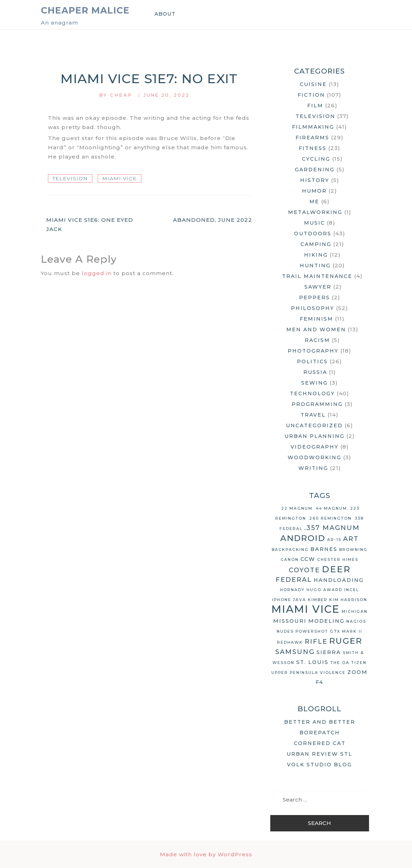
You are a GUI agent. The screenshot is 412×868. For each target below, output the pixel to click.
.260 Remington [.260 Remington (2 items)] (330, 518)
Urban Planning (315, 436)
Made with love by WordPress (206, 854)
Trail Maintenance (317, 276)
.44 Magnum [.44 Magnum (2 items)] (331, 508)
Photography (313, 351)
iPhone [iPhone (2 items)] (282, 600)
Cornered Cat (320, 743)
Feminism (316, 319)
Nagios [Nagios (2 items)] (356, 621)
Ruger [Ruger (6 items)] (346, 641)
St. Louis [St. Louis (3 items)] (312, 662)
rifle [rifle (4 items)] (316, 642)
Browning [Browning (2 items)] (353, 550)
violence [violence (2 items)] (333, 673)
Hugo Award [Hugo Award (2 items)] (324, 590)
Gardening (315, 170)
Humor (314, 191)
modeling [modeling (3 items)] (326, 621)
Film (315, 106)
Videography (315, 447)
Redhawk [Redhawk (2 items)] (290, 642)
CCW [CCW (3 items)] (308, 559)
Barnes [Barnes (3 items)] (324, 549)
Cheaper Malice (85, 10)
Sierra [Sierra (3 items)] (329, 652)
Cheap (121, 95)
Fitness (313, 148)
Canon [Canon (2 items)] (290, 560)
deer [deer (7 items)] (336, 569)
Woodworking (315, 457)
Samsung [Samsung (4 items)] (295, 652)
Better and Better (320, 722)
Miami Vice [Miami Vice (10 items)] (306, 609)
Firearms (312, 138)
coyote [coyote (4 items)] (304, 570)
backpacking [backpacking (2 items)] (290, 550)
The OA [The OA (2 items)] (340, 663)
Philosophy (313, 308)
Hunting (315, 266)
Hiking (316, 255)
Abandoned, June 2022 (213, 220)
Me (314, 202)
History (315, 180)
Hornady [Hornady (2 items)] (292, 590)
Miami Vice (120, 178)
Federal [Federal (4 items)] (294, 580)
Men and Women (316, 329)
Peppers (315, 298)
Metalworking (315, 212)
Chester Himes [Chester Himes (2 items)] (338, 560)
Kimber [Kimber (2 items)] (318, 600)
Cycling (316, 159)
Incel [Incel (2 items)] (352, 590)
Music (315, 223)
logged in (97, 273)
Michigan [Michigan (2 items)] (355, 612)
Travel (313, 415)
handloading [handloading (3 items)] (339, 580)
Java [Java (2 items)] (300, 600)
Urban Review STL (319, 754)
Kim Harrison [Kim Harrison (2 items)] (348, 600)
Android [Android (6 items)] (303, 538)
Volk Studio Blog (319, 765)
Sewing (315, 383)
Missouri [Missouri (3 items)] (290, 621)
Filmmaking (313, 127)
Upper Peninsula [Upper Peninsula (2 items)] (295, 673)
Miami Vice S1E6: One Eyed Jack (90, 224)
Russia (315, 372)
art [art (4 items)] (351, 539)
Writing (313, 468)
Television (70, 178)
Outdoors (313, 234)
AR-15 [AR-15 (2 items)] (334, 540)
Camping (316, 244)
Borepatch (320, 733)
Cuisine (313, 84)
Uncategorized (314, 425)
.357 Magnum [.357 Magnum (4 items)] (332, 528)
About (165, 14)
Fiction (311, 95)
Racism (317, 340)
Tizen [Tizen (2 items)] (359, 663)
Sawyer (318, 287)
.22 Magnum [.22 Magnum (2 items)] (296, 508)
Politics (312, 361)
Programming (317, 404)
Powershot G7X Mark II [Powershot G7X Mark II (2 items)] (329, 631)
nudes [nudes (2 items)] (285, 631)
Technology (312, 393)
